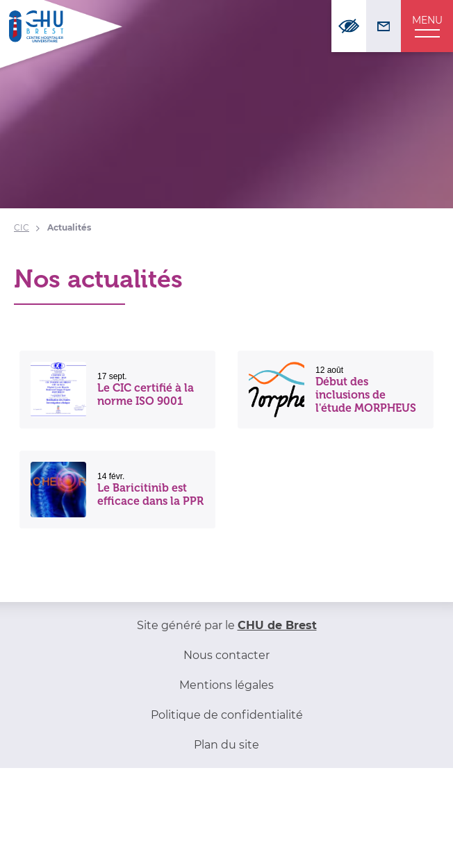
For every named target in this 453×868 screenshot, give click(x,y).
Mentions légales (226, 685)
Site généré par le (227, 625)
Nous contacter (226, 655)
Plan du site (226, 745)
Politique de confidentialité (227, 715)
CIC (22, 227)
